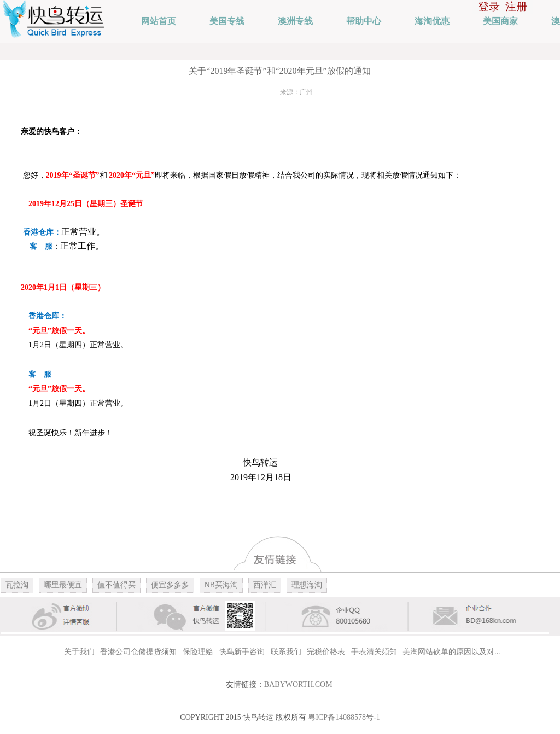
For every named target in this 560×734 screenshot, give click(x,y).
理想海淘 (307, 585)
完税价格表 (326, 652)
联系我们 (286, 652)
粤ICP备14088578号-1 (344, 717)
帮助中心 (364, 21)
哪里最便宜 (63, 585)
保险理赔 (198, 652)
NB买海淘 (221, 585)
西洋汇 (265, 585)
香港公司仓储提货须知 (138, 652)
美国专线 (227, 21)
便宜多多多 (170, 585)
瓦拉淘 (17, 585)
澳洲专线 (295, 21)
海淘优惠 (432, 21)
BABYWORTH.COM (298, 685)
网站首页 (159, 21)
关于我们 (79, 652)
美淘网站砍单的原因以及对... (451, 652)
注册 (516, 7)
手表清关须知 (374, 652)
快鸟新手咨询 (242, 652)
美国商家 (500, 21)
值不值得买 (116, 585)
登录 (489, 7)
